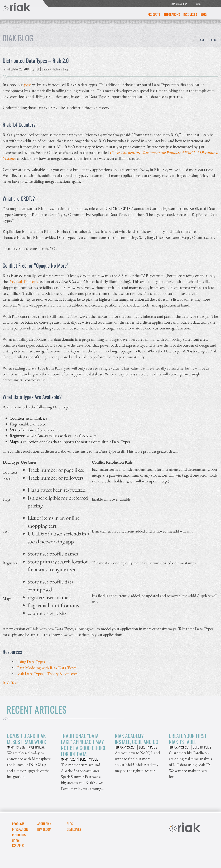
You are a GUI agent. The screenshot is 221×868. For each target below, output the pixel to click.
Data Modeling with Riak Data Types (46, 668)
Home (201, 40)
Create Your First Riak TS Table (188, 739)
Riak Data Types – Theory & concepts (47, 673)
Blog (204, 14)
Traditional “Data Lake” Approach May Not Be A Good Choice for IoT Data (83, 745)
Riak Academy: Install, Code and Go (137, 739)
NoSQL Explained (18, 843)
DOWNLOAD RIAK (179, 4)
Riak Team (11, 683)
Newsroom (44, 829)
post (28, 85)
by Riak (36, 69)
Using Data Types (31, 662)
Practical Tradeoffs (23, 281)
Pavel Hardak (36, 747)
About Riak (44, 824)
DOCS (198, 4)
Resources (190, 14)
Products (154, 14)
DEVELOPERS (74, 829)
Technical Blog (60, 69)
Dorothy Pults (89, 759)
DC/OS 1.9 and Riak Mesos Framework (27, 739)
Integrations (172, 14)
